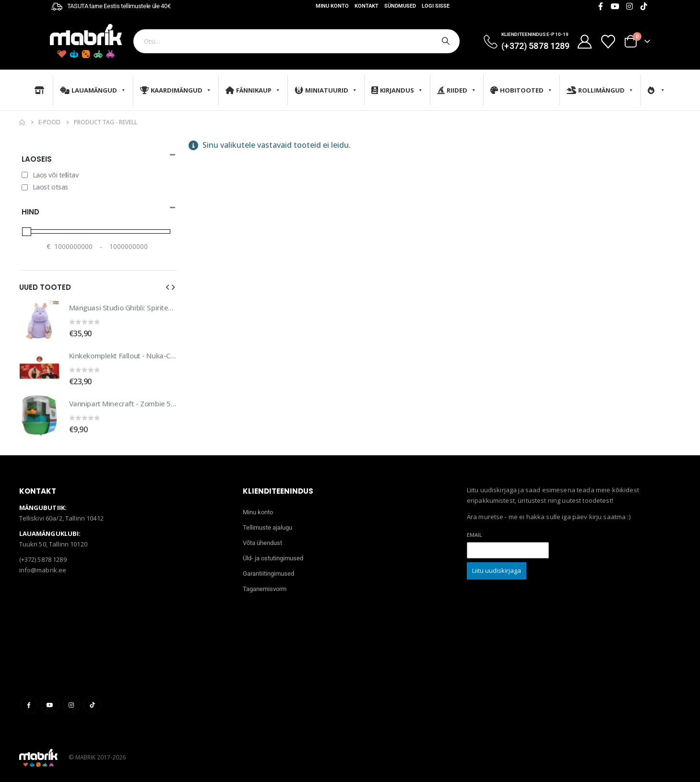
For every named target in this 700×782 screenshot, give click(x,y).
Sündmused (400, 6)
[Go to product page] (39, 320)
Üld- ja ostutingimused (273, 558)
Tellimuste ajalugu (267, 527)
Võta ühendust (262, 543)
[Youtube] (615, 6)
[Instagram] (629, 6)
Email (475, 535)
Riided (457, 90)
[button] (167, 287)
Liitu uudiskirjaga (497, 570)
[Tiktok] (644, 6)
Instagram (71, 705)
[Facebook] (601, 6)
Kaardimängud (176, 90)
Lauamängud (93, 90)
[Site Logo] (86, 41)
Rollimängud (600, 90)
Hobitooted (522, 90)
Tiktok (92, 705)
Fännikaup (253, 90)
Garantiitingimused (268, 574)
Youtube (50, 705)
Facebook (29, 705)
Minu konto (332, 6)
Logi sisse (436, 6)
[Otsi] (445, 41)
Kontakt (367, 6)
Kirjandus (397, 90)
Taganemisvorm (265, 589)
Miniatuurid (326, 90)
